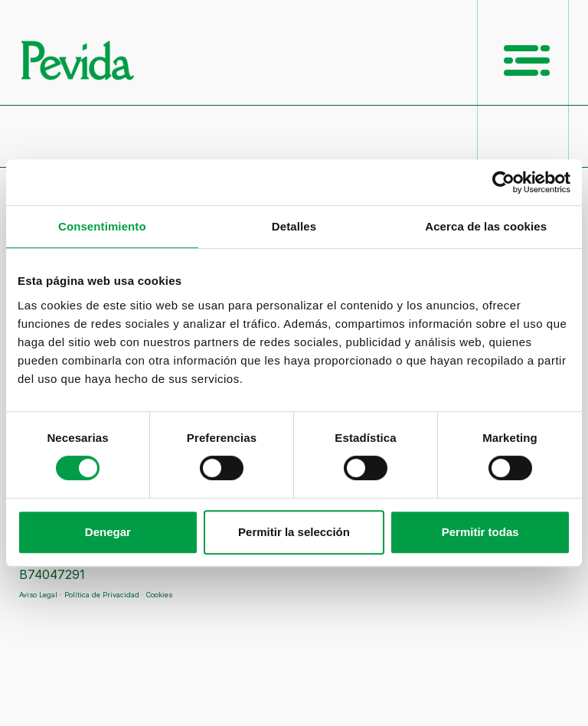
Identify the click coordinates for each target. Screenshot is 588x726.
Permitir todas (480, 532)
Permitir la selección (294, 532)
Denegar (108, 532)
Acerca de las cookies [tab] (486, 226)
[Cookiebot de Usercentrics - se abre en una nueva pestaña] (503, 182)
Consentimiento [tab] (102, 226)
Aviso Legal (38, 595)
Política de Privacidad (102, 595)
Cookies (159, 595)
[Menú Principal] (527, 60)
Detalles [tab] (294, 226)
